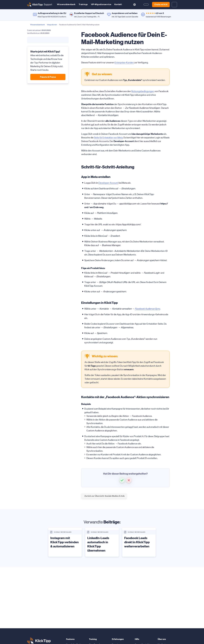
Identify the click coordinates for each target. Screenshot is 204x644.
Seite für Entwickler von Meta (108, 138)
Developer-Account (108, 183)
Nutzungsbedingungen (143, 91)
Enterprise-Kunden (124, 63)
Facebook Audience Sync (147, 309)
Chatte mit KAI (161, 4)
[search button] (128, 5)
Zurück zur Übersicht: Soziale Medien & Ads (105, 496)
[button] (122, 480)
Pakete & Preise (48, 77)
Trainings (83, 4)
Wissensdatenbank (66, 4)
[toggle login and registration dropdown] (174, 5)
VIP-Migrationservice (101, 4)
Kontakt (118, 4)
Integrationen (52, 25)
